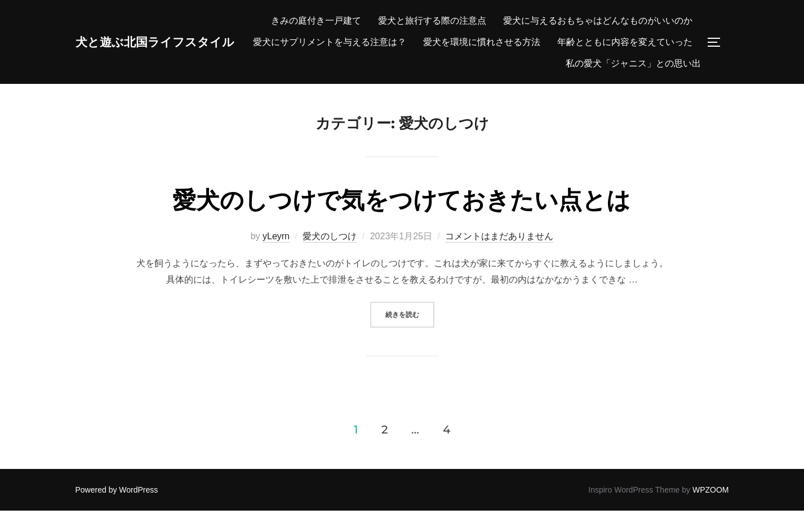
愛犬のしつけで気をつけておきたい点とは (401, 222)
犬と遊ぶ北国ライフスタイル (173, 52)
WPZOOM (711, 511)
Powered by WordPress (117, 511)
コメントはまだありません (499, 257)
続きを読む (410, 335)
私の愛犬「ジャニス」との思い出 (633, 84)
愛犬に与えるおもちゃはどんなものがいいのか (428, 42)
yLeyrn (276, 257)
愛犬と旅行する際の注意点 (638, 21)
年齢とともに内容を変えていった (625, 63)
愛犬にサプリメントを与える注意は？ (616, 42)
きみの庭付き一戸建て (522, 21)
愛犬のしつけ (330, 257)
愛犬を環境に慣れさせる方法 (482, 63)
